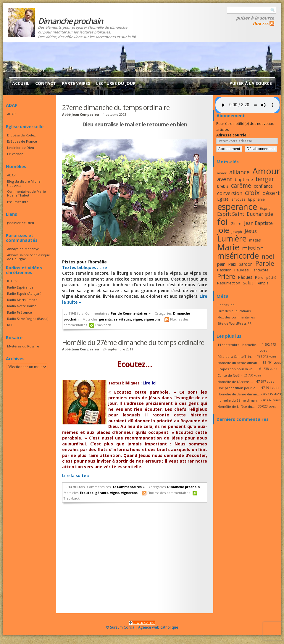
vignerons (152, 319)
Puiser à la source (255, 18)
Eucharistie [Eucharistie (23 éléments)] (260, 214)
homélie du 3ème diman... (238, 400)
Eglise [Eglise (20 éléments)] (223, 199)
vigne (137, 319)
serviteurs (122, 319)
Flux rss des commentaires (169, 493)
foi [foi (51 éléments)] (222, 222)
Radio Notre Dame (22, 306)
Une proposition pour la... (238, 388)
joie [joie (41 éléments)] (223, 230)
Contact (46, 83)
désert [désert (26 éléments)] (271, 193)
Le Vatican (15, 154)
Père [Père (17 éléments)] (259, 277)
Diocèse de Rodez (21, 135)
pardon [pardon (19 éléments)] (246, 264)
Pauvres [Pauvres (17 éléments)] (242, 270)
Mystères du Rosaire (23, 346)
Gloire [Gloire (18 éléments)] (236, 223)
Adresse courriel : (233, 135)
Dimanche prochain (183, 487)
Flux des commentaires (236, 317)
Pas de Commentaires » (131, 313)
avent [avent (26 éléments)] (225, 179)
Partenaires (76, 83)
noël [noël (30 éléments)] (268, 256)
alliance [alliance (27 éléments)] (239, 172)
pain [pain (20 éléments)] (221, 264)
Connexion (226, 305)
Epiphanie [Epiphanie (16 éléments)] (256, 199)
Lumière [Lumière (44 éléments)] (232, 239)
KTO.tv (12, 281)
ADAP (11, 114)
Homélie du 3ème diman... (239, 394)
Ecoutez (87, 493)
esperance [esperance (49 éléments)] (237, 207)
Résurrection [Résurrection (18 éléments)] (229, 283)
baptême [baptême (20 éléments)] (244, 179)
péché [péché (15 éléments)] (271, 278)
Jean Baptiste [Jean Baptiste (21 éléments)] (258, 223)
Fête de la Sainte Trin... (235, 356)
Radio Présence (20, 312)
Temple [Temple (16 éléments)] (262, 283)
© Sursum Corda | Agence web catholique (142, 626)
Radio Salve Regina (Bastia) (28, 319)
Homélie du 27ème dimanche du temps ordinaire (133, 342)
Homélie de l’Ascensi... (235, 382)
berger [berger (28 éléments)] (265, 179)
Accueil (21, 83)
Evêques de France (22, 141)
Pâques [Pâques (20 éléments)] (245, 277)
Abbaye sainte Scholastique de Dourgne (29, 257)
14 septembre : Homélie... (238, 345)
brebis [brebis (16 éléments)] (223, 186)
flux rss (260, 23)
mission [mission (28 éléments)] (253, 248)
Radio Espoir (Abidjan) (24, 293)
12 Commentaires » (129, 487)
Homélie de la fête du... (236, 406)
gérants (105, 319)
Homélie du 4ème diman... (239, 363)
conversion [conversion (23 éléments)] (230, 193)
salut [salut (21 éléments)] (248, 283)
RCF (10, 325)
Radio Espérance (20, 287)
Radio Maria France (22, 300)
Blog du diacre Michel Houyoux (24, 183)
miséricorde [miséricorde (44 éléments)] (238, 256)
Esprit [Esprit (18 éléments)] (265, 208)
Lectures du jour (116, 83)
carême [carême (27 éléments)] (241, 185)
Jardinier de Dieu (21, 148)
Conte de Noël (229, 375)
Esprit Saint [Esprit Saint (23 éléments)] (231, 214)
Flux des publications (234, 311)
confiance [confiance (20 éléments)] (263, 186)
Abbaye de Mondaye (23, 249)
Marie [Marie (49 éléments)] (228, 247)
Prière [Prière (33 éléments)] (226, 276)
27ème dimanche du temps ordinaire (116, 107)
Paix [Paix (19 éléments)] (232, 264)
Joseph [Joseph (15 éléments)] (237, 232)
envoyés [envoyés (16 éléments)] (238, 199)
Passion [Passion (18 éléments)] (224, 270)
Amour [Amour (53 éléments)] (266, 171)
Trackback (103, 325)
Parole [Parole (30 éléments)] (265, 263)
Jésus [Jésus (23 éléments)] (251, 231)
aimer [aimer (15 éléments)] (222, 173)
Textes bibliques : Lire (84, 267)
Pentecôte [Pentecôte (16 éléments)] (260, 270)
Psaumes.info (18, 202)
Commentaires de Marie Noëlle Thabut (26, 193)
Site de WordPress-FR (234, 323)
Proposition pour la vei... (237, 369)
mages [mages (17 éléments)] (255, 240)
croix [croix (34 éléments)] (252, 193)
